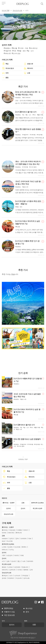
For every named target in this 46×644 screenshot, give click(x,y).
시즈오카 (10, 555)
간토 (3, 536)
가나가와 (10, 541)
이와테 (20, 530)
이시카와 (17, 547)
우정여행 (40, 135)
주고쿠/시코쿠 (7, 564)
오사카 (14, 561)
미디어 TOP (6, 11)
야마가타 (11, 533)
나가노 (12, 550)
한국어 (12, 625)
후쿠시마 (19, 533)
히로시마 (25, 567)
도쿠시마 (13, 570)
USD (34, 625)
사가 (11, 576)
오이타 (4, 578)
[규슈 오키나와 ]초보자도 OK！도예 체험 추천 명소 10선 (28, 93)
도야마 (10, 547)
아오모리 (13, 530)
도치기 (12, 539)
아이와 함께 (33, 167)
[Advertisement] (23, 152)
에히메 (26, 570)
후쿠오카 (5, 576)
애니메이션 (34, 48)
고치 (31, 570)
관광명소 (8, 48)
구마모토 (25, 576)
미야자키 (11, 578)
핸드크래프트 (27, 98)
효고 (19, 561)
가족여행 (33, 135)
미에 (22, 555)
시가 (3, 561)
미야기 (26, 530)
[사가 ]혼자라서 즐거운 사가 (26, 112)
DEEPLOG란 (9, 609)
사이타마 (24, 539)
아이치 (17, 555)
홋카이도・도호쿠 (8, 527)
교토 (8, 561)
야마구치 (5, 570)
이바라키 (5, 539)
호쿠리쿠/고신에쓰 (8, 544)
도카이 (4, 553)
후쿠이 (24, 547)
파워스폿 (8, 53)
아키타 (4, 533)
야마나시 (5, 550)
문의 (27, 612)
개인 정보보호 (9, 615)
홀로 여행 (40, 115)
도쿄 (3, 541)
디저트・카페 (24, 48)
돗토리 (4, 567)
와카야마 (30, 561)
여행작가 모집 (9, 612)
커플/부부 (8, 51)
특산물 (15, 48)
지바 (30, 539)
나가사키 (17, 576)
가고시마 (19, 578)
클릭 (33, 638)
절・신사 (31, 51)
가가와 (20, 570)
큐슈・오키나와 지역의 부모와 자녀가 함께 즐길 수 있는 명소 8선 (28, 163)
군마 (17, 539)
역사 (34, 115)
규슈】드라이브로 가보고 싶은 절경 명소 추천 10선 (28, 183)
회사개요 (29, 609)
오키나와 (26, 578)
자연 (15, 51)
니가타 (4, 547)
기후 (3, 555)
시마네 (10, 567)
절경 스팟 (26, 187)
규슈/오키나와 (17, 11)
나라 (24, 561)
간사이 (4, 558)
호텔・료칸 (22, 51)
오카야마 (17, 567)
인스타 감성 (16, 53)
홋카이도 (5, 530)
